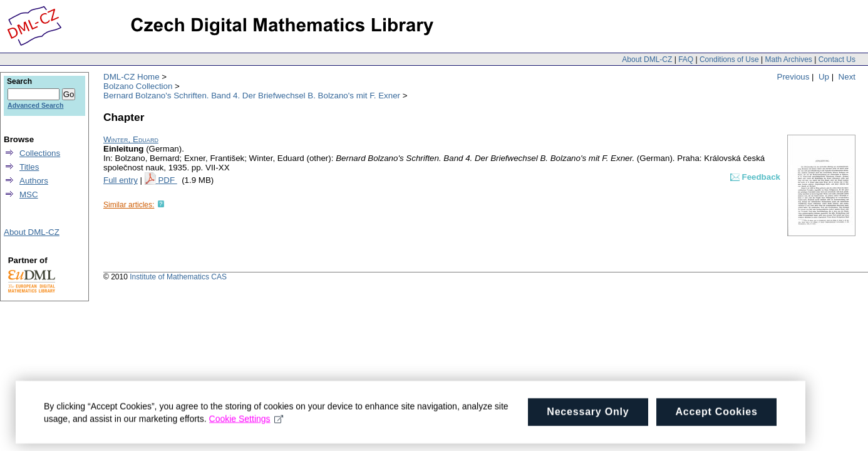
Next (847, 77)
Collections (40, 153)
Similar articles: (129, 205)
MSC (29, 194)
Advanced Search (35, 105)
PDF (167, 180)
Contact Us (837, 60)
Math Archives (788, 60)
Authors (34, 181)
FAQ (686, 60)
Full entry (121, 180)
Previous (793, 77)
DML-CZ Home (132, 77)
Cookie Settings (246, 423)
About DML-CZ (647, 60)
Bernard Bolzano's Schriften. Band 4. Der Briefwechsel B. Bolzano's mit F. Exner (252, 96)
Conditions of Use (729, 60)
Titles (29, 167)
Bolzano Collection (138, 86)
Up (824, 77)
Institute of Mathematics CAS (178, 277)
